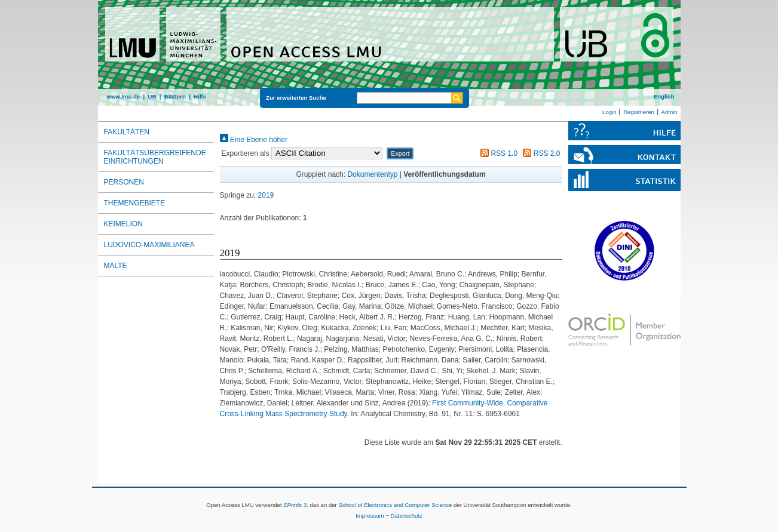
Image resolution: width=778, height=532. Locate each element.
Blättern (175, 96)
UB (152, 96)
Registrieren (639, 112)
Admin (670, 112)
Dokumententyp (372, 174)
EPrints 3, (296, 505)
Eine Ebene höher (254, 140)
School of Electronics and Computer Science (395, 505)
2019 (266, 195)
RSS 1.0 (497, 153)
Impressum (370, 516)
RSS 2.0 (540, 153)
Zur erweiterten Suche (296, 98)
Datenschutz (407, 516)
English (664, 96)
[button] (400, 153)
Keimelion (123, 224)
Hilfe (200, 96)
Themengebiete (135, 203)
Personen (124, 182)
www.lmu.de (124, 96)
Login (609, 112)
